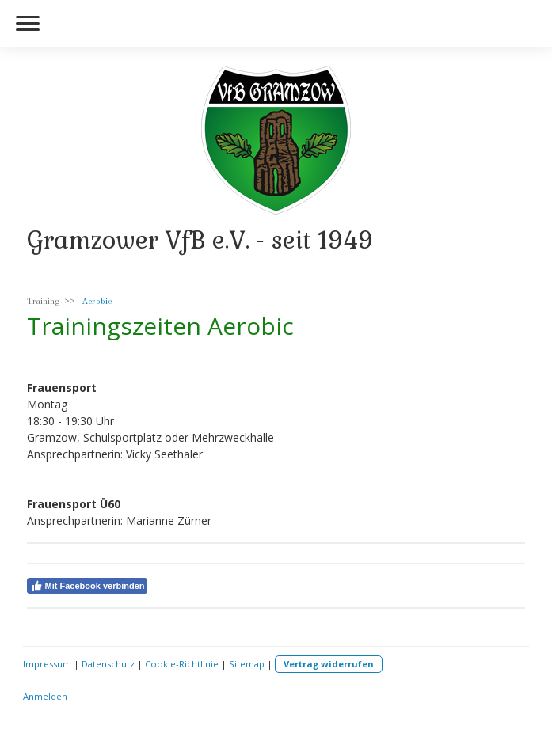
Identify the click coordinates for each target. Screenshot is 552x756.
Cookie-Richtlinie (182, 664)
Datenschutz (108, 664)
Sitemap (247, 664)
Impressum (47, 664)
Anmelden (45, 696)
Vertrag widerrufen (329, 664)
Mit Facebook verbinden (88, 586)
